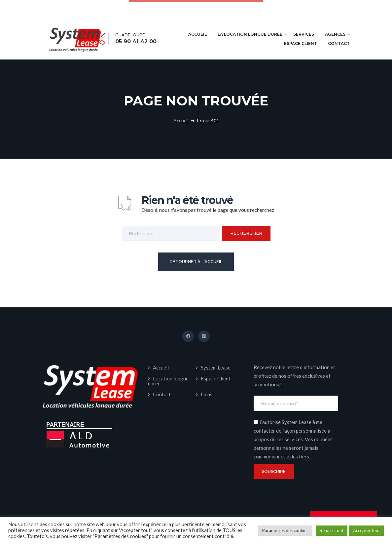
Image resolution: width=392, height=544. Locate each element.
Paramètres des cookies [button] (285, 530)
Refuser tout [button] (332, 530)
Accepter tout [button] (366, 530)
